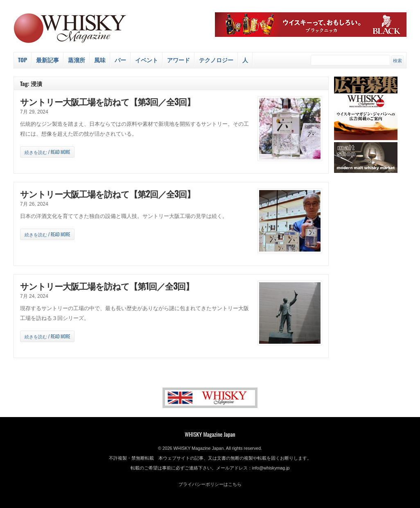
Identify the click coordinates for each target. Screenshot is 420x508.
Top (23, 60)
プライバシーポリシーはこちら (210, 484)
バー (120, 60)
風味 (100, 60)
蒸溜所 (77, 60)
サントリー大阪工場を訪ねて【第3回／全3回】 (107, 101)
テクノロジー (216, 60)
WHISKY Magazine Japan (210, 434)
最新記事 (47, 60)
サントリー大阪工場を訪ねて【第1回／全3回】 (107, 286)
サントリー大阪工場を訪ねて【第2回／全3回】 (107, 194)
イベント (147, 60)
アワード (178, 60)
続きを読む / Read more (47, 152)
